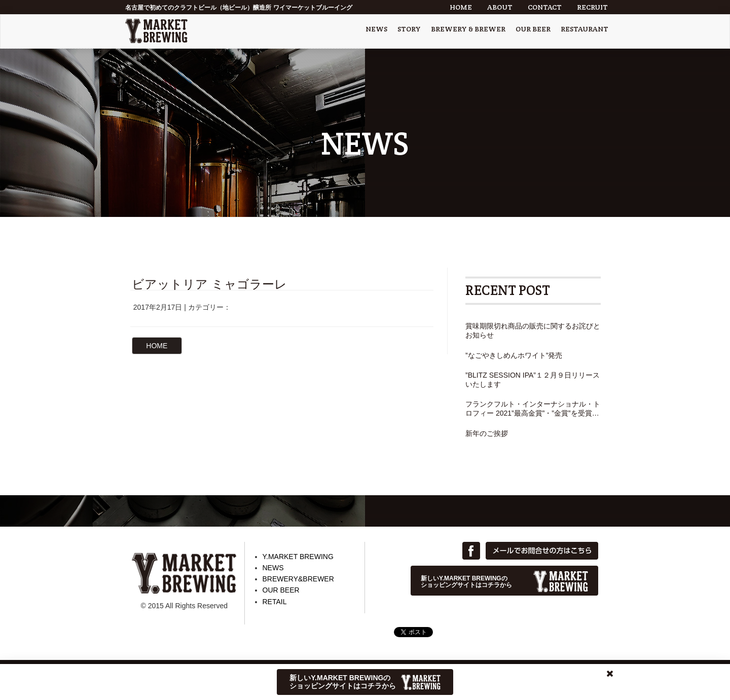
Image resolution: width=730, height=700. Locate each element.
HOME (461, 7)
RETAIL (275, 602)
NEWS (376, 29)
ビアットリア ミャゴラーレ (209, 284)
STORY (409, 29)
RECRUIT (592, 7)
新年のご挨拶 (487, 433)
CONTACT (545, 7)
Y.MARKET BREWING (298, 557)
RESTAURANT (585, 29)
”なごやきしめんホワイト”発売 (514, 355)
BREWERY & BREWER (468, 29)
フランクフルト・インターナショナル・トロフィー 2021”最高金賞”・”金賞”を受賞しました (533, 409)
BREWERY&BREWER (298, 579)
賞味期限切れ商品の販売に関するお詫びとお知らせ (533, 330)
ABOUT (500, 7)
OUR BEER (533, 29)
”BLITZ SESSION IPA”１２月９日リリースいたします (533, 380)
